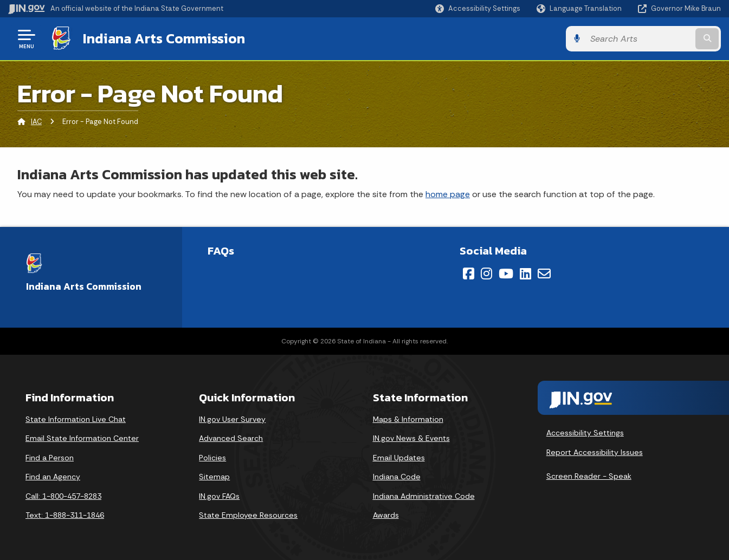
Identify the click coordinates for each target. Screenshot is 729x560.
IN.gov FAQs (219, 496)
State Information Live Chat (76, 419)
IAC (36, 122)
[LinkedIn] (525, 274)
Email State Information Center (82, 438)
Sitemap (214, 477)
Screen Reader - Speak (589, 476)
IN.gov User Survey (232, 419)
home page (448, 194)
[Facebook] (469, 274)
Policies (212, 458)
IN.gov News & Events (411, 438)
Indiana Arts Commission (164, 38)
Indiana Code (397, 477)
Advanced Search (231, 438)
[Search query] (639, 39)
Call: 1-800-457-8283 (63, 496)
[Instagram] (486, 274)
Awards (386, 515)
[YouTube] (506, 274)
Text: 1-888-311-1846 (65, 515)
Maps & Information (408, 419)
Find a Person (50, 458)
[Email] (544, 274)
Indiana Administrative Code (424, 496)
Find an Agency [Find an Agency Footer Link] (53, 477)
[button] (478, 8)
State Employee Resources (248, 515)
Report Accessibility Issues (595, 452)
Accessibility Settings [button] (585, 433)
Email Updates (399, 458)
